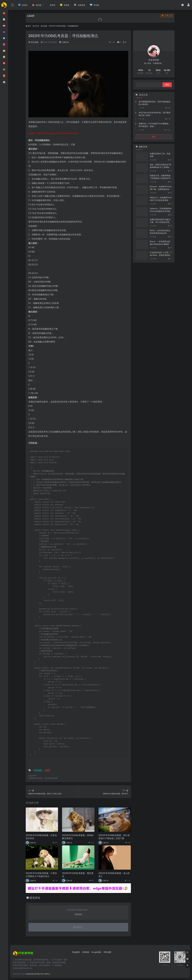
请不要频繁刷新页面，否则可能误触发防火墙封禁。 (154, 103)
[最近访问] (183, 5)
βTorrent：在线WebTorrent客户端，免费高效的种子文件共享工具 (161, 188)
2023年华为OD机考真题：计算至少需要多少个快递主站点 (41, 875)
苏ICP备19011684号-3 (42, 974)
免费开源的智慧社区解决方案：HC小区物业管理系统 (160, 221)
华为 (43, 122)
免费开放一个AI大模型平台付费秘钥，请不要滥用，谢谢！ (154, 125)
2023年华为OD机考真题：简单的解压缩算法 (78, 837)
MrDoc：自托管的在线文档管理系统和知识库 (160, 232)
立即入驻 (167, 16)
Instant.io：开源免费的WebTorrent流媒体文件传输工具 (161, 210)
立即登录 (78, 914)
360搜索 (86, 952)
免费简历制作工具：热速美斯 (160, 155)
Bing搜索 (76, 952)
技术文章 (36, 26)
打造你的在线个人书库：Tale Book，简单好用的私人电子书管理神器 (161, 254)
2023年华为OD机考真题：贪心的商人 (114, 875)
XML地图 (107, 952)
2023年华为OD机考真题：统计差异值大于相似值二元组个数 (114, 837)
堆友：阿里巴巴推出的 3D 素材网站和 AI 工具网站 (161, 166)
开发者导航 (30, 974)
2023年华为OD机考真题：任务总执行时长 (41, 837)
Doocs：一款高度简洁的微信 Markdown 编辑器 (160, 243)
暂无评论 (35, 898)
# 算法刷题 (38, 770)
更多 (154, 137)
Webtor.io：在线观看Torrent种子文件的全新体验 (161, 199)
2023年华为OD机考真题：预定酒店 (78, 875)
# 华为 (47, 770)
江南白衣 (64, 42)
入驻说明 (31, 16)
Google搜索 (96, 952)
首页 (29, 26)
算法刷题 (44, 26)
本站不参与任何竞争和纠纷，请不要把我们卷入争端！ (154, 114)
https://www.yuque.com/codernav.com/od (57, 133)
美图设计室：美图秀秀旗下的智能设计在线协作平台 (160, 177)
